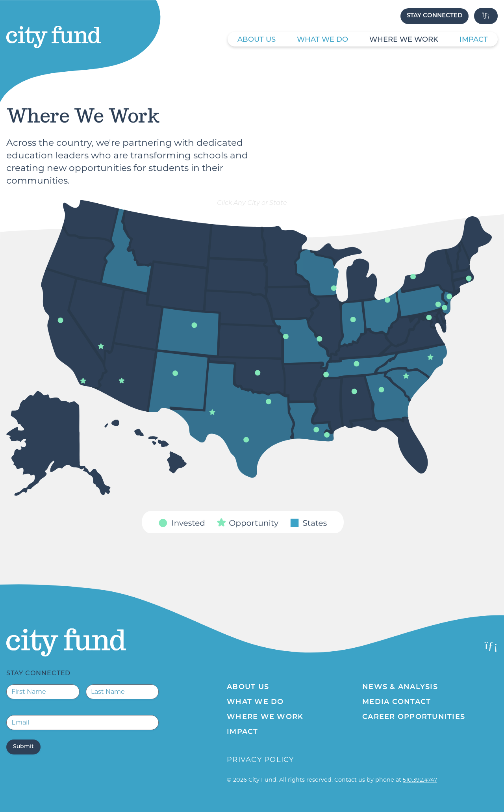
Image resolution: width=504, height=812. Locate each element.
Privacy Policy (260, 760)
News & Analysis (400, 687)
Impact (474, 40)
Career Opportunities (414, 717)
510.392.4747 (420, 780)
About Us (257, 40)
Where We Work (404, 40)
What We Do (322, 40)
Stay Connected (435, 16)
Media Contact (397, 702)
